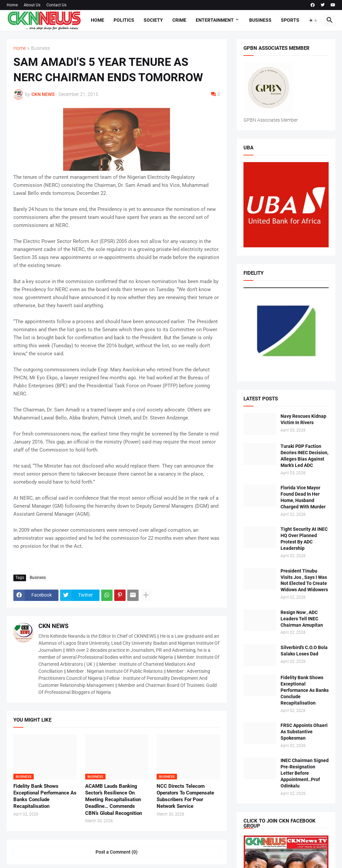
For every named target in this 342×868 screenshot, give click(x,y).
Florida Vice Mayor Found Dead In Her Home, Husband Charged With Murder (303, 497)
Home (12, 5)
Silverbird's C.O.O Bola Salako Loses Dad (304, 651)
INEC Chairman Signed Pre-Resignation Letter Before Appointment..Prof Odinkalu (305, 773)
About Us (32, 5)
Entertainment (215, 20)
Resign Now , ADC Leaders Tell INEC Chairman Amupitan (302, 619)
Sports (290, 20)
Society (153, 20)
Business (260, 20)
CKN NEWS (53, 626)
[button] (313, 20)
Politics (124, 20)
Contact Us (56, 5)
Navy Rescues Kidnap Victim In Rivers (303, 419)
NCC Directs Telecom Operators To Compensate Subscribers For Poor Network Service (185, 796)
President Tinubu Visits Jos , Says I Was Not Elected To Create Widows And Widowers (304, 580)
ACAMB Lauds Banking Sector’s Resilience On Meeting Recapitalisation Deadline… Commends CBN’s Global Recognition (114, 800)
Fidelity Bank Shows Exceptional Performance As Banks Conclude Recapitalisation (45, 796)
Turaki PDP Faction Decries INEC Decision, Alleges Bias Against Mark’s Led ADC (304, 456)
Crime (179, 20)
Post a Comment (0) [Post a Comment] (117, 852)
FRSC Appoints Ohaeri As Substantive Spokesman (304, 732)
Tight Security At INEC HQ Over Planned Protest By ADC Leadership (304, 539)
